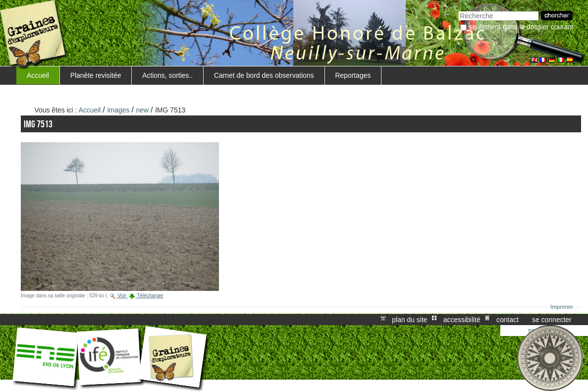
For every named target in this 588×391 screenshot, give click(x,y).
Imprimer (562, 307)
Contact (508, 320)
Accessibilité (462, 320)
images (119, 110)
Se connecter (552, 320)
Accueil (38, 75)
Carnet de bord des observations (264, 75)
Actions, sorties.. (167, 75)
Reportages (353, 75)
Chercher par (458, 10)
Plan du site (409, 320)
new (143, 110)
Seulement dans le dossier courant (521, 27)
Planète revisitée (96, 75)
